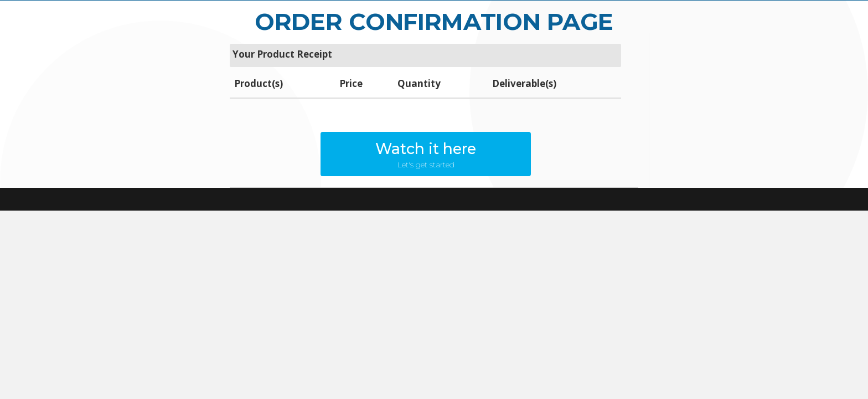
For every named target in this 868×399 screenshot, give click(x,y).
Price (351, 83)
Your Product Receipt (282, 54)
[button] (426, 154)
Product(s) (259, 83)
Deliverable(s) (524, 83)
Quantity (419, 83)
